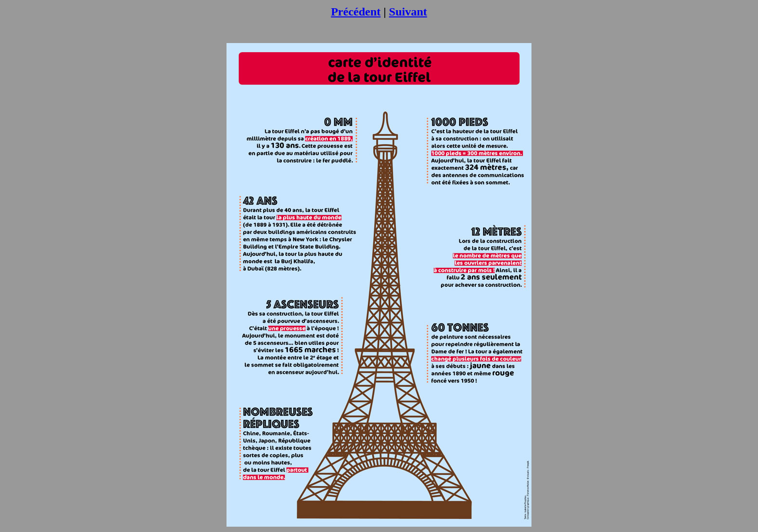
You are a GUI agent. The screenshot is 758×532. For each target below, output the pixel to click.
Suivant (408, 12)
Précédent (356, 12)
